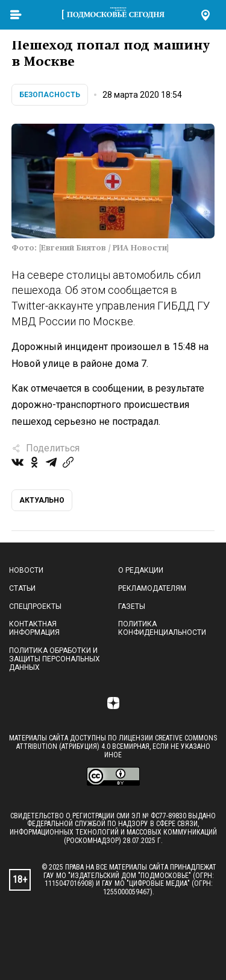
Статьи (22, 588)
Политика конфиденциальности (162, 628)
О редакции (141, 570)
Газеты (132, 606)
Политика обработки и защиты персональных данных (55, 659)
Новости (26, 570)
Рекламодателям (152, 588)
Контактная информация (34, 628)
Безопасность (50, 95)
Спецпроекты (35, 606)
